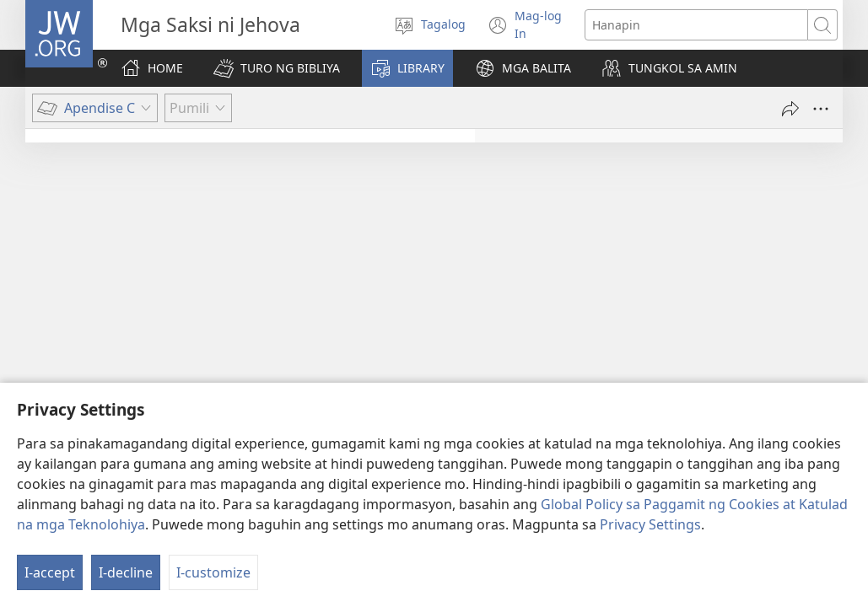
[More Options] (821, 109)
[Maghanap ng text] (696, 25)
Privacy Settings (650, 559)
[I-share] (790, 109)
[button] (277, 68)
